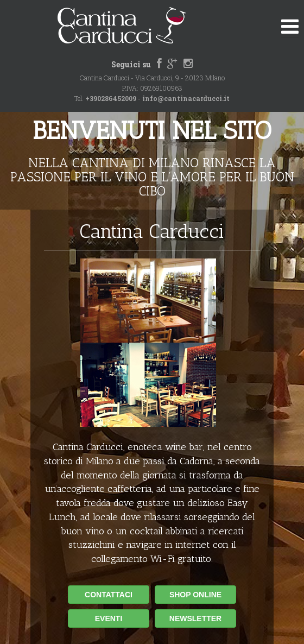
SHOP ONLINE (195, 595)
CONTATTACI (109, 595)
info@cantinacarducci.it (186, 98)
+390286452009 (111, 98)
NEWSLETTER (195, 618)
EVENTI (109, 618)
